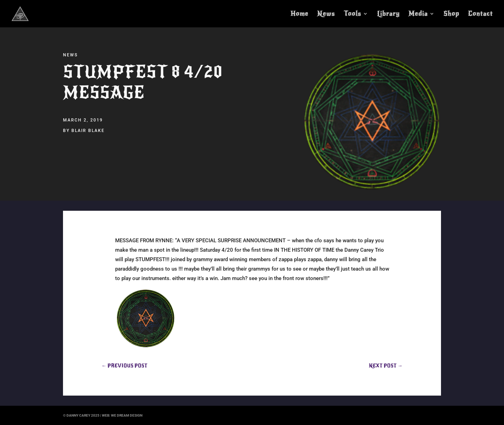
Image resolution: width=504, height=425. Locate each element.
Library (388, 14)
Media (418, 14)
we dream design (127, 415)
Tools (352, 14)
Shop (451, 14)
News (326, 14)
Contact (480, 14)
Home (299, 14)
